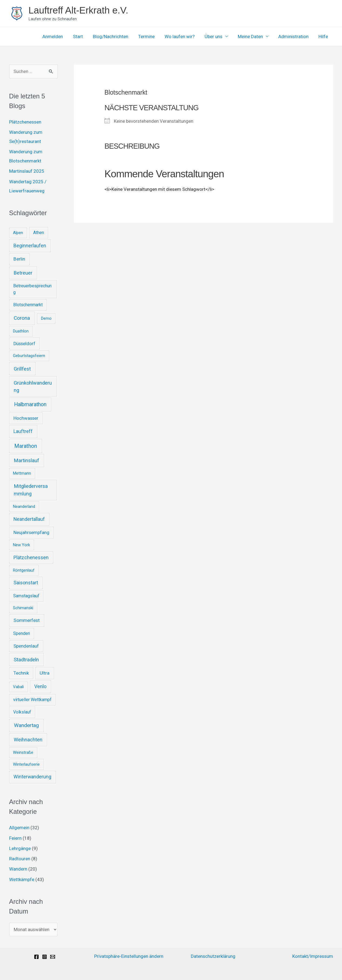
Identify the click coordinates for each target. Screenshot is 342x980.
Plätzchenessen (25, 122)
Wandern (18, 869)
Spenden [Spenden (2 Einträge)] (22, 633)
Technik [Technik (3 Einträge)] (21, 673)
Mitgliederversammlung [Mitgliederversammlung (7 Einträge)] (31, 490)
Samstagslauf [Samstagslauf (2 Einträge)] (26, 596)
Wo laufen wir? (183, 36)
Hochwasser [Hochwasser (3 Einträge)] (26, 418)
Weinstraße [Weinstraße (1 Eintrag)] (23, 752)
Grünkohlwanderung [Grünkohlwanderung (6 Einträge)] (33, 386)
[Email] (53, 957)
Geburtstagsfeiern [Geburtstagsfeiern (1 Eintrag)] (29, 356)
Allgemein (19, 828)
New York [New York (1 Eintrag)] (21, 545)
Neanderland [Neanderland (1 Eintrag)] (24, 506)
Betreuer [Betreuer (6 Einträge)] (23, 273)
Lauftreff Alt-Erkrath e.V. (79, 10)
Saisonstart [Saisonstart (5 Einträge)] (26, 583)
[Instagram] (45, 957)
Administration (295, 36)
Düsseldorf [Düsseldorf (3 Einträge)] (24, 344)
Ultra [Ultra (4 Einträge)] (45, 673)
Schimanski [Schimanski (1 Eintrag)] (23, 608)
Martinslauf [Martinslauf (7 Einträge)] (26, 460)
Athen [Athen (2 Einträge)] (39, 233)
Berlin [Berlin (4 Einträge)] (19, 259)
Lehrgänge (20, 848)
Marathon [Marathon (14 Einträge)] (26, 446)
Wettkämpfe (22, 879)
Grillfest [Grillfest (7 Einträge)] (22, 369)
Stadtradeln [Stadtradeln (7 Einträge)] (26, 660)
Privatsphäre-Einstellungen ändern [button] (129, 956)
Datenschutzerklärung (213, 956)
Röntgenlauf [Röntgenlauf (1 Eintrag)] (24, 570)
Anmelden (60, 36)
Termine (151, 36)
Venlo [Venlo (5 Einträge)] (40, 686)
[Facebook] (36, 957)
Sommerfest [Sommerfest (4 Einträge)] (27, 620)
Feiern (15, 838)
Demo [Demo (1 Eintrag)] (46, 318)
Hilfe (324, 36)
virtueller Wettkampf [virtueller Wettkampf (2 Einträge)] (32, 700)
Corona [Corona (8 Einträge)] (22, 318)
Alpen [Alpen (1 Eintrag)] (18, 233)
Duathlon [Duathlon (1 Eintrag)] (21, 331)
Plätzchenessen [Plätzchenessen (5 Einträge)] (31, 558)
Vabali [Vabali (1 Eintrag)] (18, 687)
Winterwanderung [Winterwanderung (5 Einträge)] (32, 777)
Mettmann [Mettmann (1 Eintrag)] (22, 473)
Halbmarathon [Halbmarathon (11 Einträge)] (30, 404)
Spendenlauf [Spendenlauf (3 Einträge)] (26, 646)
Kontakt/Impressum (313, 956)
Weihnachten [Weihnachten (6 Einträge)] (28, 740)
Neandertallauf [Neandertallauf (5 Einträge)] (29, 519)
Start (84, 36)
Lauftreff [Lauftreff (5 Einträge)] (23, 431)
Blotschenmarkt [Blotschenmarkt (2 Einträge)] (28, 305)
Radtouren (20, 859)
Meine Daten (253, 36)
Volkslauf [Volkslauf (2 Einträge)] (22, 712)
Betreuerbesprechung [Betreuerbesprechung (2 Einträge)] (32, 289)
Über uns (216, 36)
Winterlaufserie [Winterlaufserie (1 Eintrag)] (26, 764)
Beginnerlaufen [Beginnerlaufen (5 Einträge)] (30, 246)
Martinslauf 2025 (27, 171)
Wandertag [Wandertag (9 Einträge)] (26, 725)
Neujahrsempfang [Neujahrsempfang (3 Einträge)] (31, 533)
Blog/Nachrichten (116, 36)
